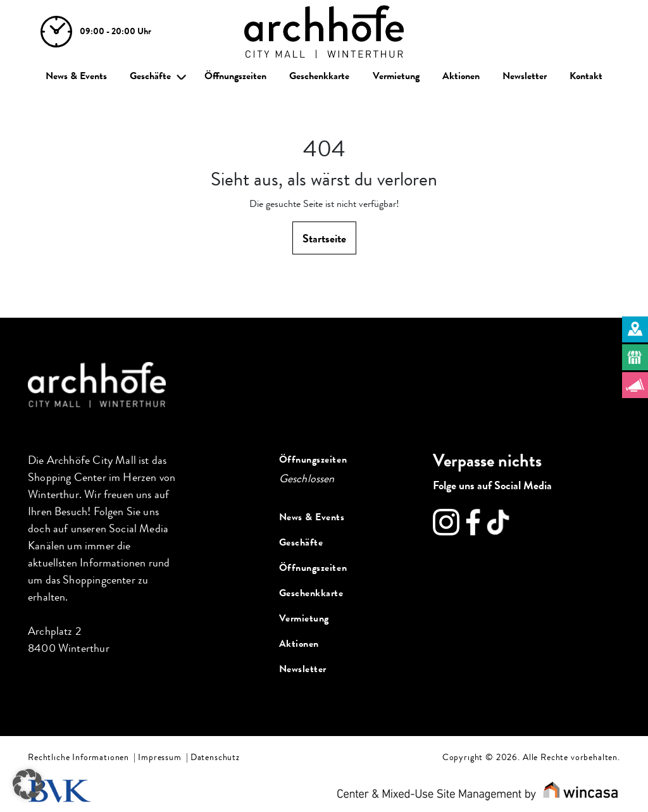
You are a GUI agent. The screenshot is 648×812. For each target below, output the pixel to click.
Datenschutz (215, 758)
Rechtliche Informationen (78, 758)
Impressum (160, 758)
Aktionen (461, 76)
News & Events (76, 76)
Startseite (324, 239)
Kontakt (586, 76)
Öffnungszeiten (235, 76)
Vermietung (396, 76)
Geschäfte (150, 76)
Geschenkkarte (319, 76)
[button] (28, 784)
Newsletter (525, 76)
